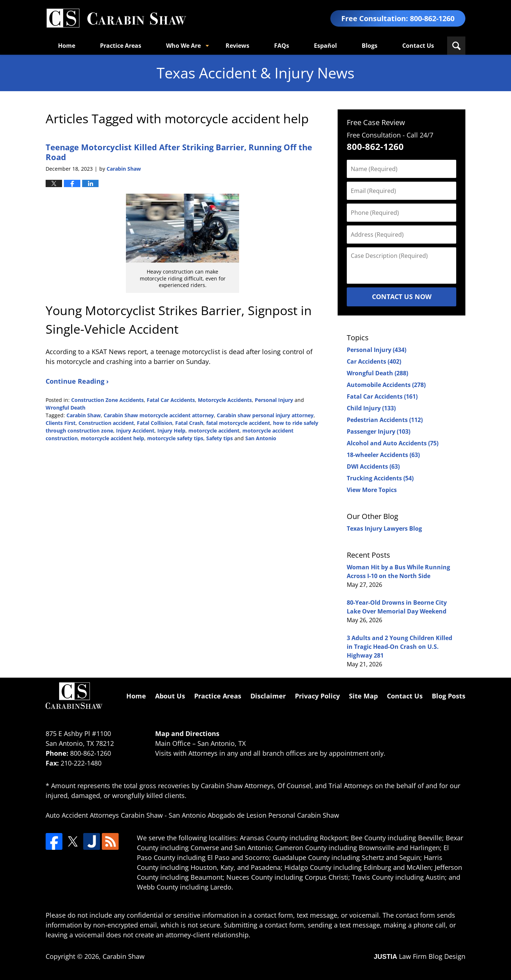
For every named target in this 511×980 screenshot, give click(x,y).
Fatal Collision (155, 423)
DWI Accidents (373, 466)
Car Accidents (374, 361)
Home (67, 46)
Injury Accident (135, 431)
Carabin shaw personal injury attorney (265, 415)
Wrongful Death (66, 408)
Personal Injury (274, 400)
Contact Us (418, 46)
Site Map (363, 696)
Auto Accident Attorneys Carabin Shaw (104, 815)
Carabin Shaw (84, 415)
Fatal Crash (189, 423)
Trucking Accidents (380, 478)
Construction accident (106, 423)
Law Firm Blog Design (420, 956)
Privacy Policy (317, 696)
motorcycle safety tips (175, 438)
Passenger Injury (379, 431)
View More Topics (372, 490)
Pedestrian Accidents (385, 420)
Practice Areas (121, 46)
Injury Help (171, 431)
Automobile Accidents (386, 385)
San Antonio (261, 438)
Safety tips (220, 438)
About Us (170, 696)
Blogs (370, 46)
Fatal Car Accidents (171, 400)
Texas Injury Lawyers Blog (384, 528)
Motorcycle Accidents (225, 400)
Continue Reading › (77, 381)
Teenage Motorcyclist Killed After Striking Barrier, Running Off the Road (179, 152)
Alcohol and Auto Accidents (393, 443)
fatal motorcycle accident (238, 423)
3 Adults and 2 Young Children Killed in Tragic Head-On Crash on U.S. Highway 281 (399, 647)
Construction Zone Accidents (107, 400)
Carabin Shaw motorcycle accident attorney (159, 415)
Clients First (61, 423)
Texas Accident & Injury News (116, 18)
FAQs (282, 46)
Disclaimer (268, 696)
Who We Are (183, 46)
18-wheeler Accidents (383, 455)
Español (325, 46)
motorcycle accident (214, 431)
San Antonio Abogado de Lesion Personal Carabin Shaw (254, 815)
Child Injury (371, 408)
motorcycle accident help (112, 438)
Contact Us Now (402, 297)
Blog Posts (449, 696)
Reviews (237, 46)
